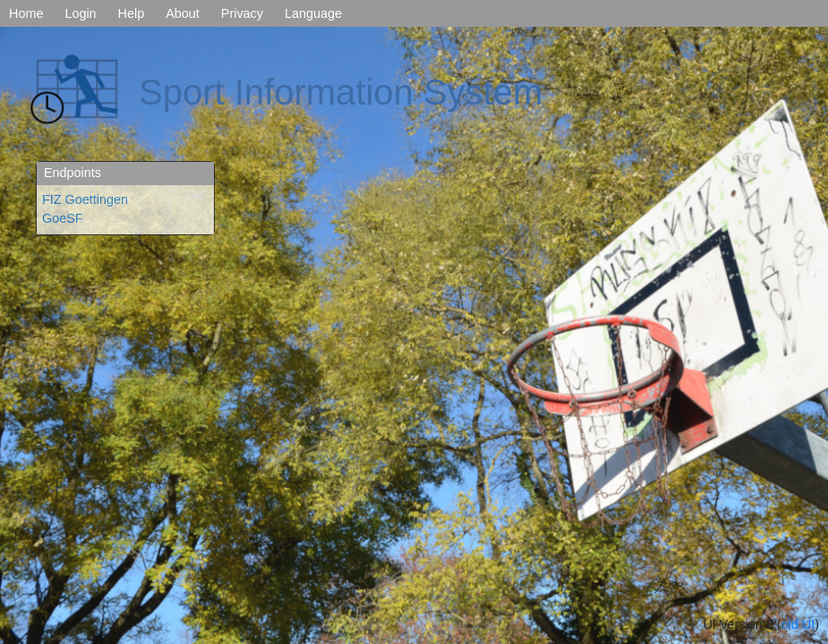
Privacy (242, 13)
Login (80, 13)
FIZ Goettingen (85, 199)
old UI (798, 624)
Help (132, 13)
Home (26, 13)
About (183, 13)
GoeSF (63, 218)
